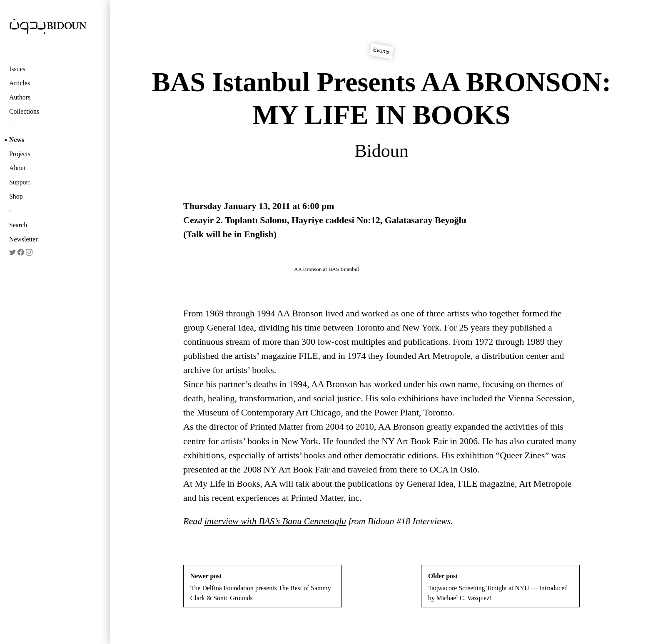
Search (18, 225)
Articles (20, 83)
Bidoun (381, 151)
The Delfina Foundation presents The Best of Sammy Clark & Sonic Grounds (263, 587)
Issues (17, 69)
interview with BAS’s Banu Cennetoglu (275, 521)
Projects (20, 154)
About (17, 168)
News (17, 140)
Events (381, 51)
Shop (16, 196)
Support (20, 182)
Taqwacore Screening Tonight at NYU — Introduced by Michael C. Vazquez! (500, 587)
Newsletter (24, 239)
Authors (20, 97)
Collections (24, 111)
